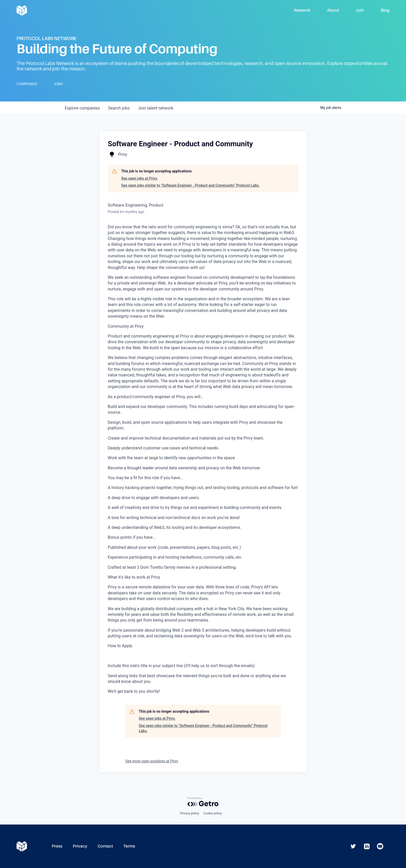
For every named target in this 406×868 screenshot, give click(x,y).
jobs (119, 108)
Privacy (80, 846)
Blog (385, 10)
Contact (105, 846)
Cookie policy (213, 813)
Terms (129, 846)
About (333, 10)
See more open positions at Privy (152, 761)
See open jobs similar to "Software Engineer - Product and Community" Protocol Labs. (190, 185)
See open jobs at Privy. (140, 178)
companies (82, 108)
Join (360, 10)
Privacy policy (190, 813)
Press (57, 846)
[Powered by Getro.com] (203, 802)
